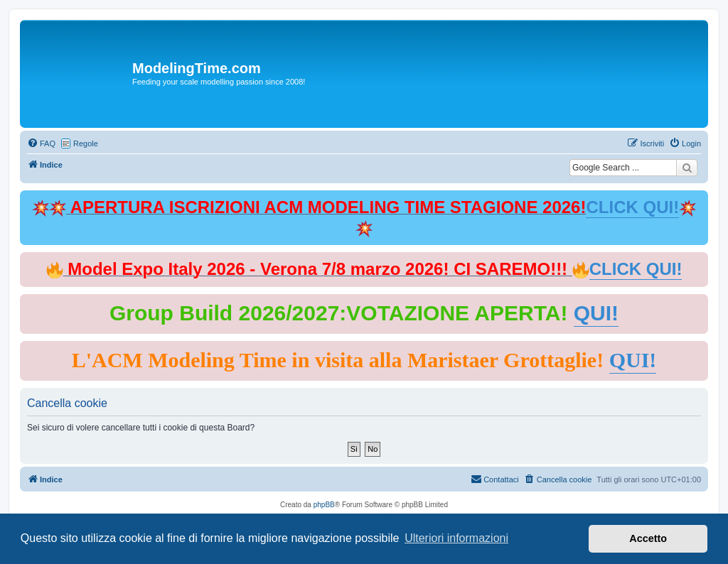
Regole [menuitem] (86, 143)
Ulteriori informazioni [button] (456, 538)
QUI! (596, 313)
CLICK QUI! (632, 207)
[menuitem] (41, 143)
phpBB (324, 505)
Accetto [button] (648, 538)
